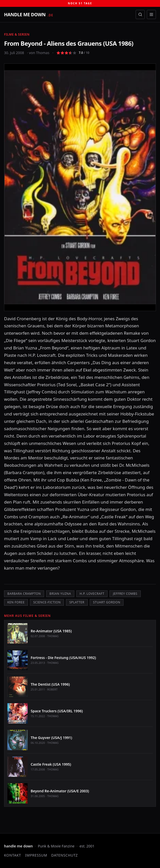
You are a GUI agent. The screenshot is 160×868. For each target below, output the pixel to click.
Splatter (77, 602)
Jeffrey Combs (125, 594)
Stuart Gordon (107, 602)
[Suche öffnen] (140, 14)
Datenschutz (65, 855)
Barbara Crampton (24, 594)
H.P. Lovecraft (92, 594)
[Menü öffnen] (151, 14)
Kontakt (13, 855)
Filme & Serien (17, 34)
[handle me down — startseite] (29, 14)
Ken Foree (16, 602)
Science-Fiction (47, 602)
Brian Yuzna (60, 594)
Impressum (36, 855)
